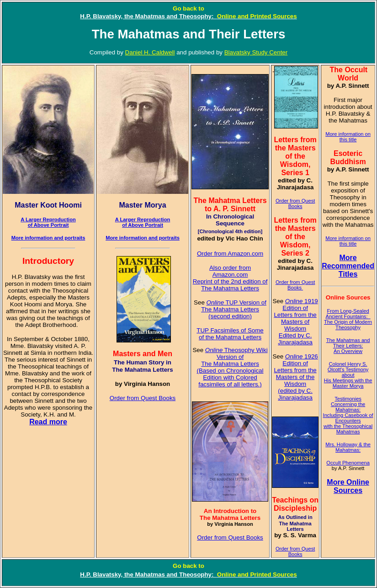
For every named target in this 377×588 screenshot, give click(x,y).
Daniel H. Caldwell (150, 52)
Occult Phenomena (348, 463)
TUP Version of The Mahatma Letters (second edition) (234, 309)
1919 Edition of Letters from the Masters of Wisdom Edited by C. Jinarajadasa (296, 322)
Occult (356, 70)
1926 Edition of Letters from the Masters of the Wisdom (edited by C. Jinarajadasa (296, 377)
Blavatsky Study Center (256, 52)
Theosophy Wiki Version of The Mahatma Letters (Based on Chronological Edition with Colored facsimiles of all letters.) (232, 367)
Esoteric (348, 153)
